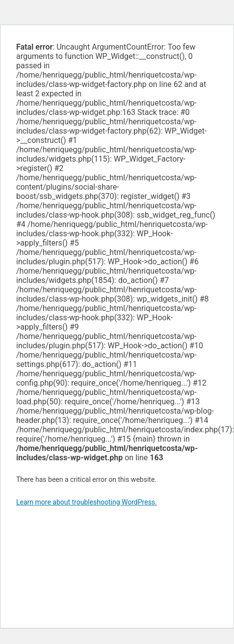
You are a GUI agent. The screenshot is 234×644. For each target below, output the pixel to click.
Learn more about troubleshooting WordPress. (87, 502)
